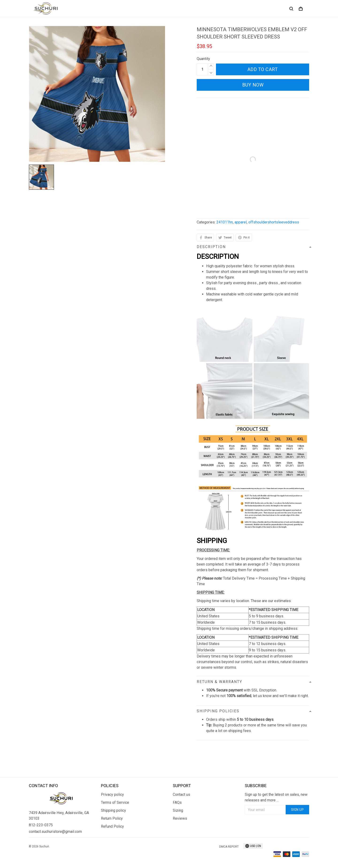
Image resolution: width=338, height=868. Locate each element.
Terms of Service (115, 775)
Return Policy (112, 791)
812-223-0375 (41, 798)
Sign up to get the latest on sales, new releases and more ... (276, 770)
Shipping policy (113, 783)
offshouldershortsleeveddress (274, 222)
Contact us (181, 767)
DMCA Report (229, 819)
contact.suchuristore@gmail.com (55, 804)
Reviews (180, 791)
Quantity (203, 59)
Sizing (178, 783)
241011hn (225, 222)
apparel (241, 222)
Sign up (298, 782)
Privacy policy (112, 767)
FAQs (177, 775)
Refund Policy (112, 799)
